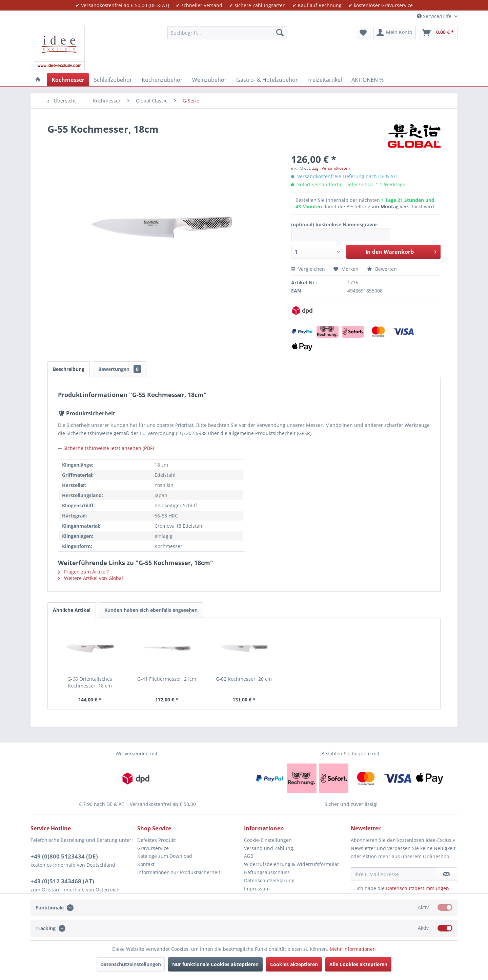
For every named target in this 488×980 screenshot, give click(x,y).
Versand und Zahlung (269, 848)
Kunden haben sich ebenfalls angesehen (151, 610)
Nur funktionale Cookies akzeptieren (215, 964)
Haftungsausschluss (267, 872)
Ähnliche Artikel (72, 610)
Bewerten (382, 269)
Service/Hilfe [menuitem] (435, 16)
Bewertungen (120, 369)
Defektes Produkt (157, 840)
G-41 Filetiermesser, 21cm (167, 679)
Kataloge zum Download (165, 856)
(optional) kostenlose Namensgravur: (335, 224)
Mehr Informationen (353, 949)
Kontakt (146, 864)
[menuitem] (227, 33)
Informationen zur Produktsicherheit (179, 872)
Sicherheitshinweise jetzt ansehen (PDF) (109, 448)
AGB (249, 856)
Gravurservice (153, 848)
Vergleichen (308, 269)
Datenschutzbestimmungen (418, 888)
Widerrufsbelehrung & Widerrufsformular (292, 864)
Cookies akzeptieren (294, 964)
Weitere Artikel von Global (90, 578)
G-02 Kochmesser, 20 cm (244, 679)
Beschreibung (69, 369)
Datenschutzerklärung (269, 880)
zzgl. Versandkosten (331, 168)
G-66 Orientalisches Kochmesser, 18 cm (90, 682)
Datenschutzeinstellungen (131, 964)
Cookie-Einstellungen (268, 840)
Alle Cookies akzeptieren (358, 964)
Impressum (257, 889)
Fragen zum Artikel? (83, 572)
